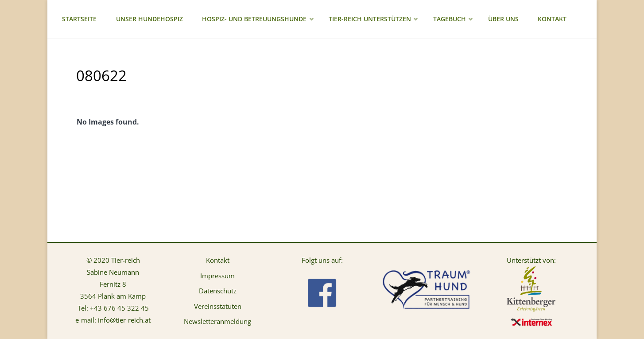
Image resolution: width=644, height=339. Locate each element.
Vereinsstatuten (218, 306)
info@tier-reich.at (124, 320)
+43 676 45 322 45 (119, 308)
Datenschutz (218, 291)
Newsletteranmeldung (217, 321)
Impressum (217, 276)
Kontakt (218, 260)
